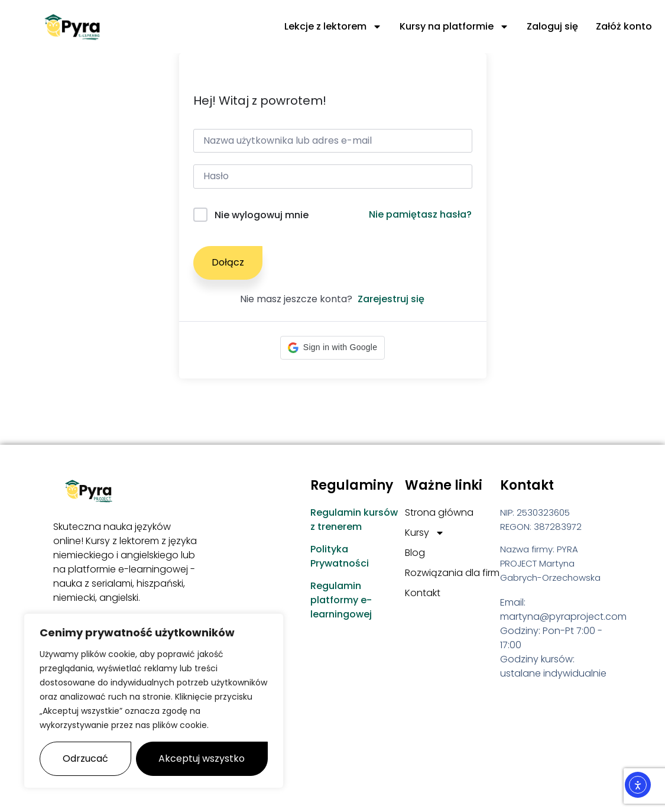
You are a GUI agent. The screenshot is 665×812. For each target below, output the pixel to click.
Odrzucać (85, 758)
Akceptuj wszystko (202, 758)
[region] (154, 701)
